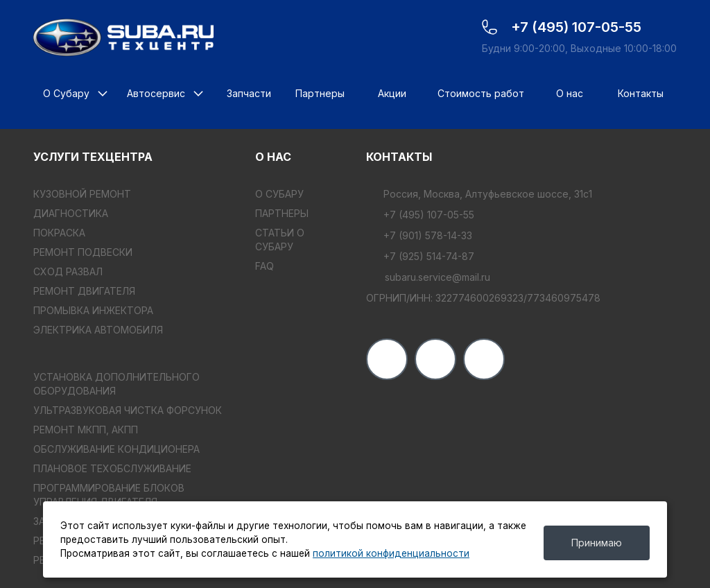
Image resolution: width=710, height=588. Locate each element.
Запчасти (249, 93)
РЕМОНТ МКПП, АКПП (86, 430)
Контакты (641, 93)
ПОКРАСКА (59, 233)
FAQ (265, 266)
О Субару (66, 93)
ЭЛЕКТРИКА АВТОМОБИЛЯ (98, 330)
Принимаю (597, 543)
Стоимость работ (481, 93)
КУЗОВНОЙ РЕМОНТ (82, 194)
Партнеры (320, 93)
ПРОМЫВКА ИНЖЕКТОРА (93, 310)
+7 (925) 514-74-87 (420, 256)
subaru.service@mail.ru (428, 277)
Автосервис (156, 93)
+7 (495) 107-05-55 (420, 215)
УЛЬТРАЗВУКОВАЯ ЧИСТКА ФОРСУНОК (128, 410)
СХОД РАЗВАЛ (68, 271)
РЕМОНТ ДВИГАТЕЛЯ (84, 291)
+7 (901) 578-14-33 (419, 235)
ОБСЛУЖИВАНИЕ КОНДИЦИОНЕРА (116, 449)
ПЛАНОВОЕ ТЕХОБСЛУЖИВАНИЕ (112, 468)
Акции (392, 93)
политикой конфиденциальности (391, 553)
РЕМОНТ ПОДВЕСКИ (83, 252)
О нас (570, 93)
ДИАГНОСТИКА (71, 213)
